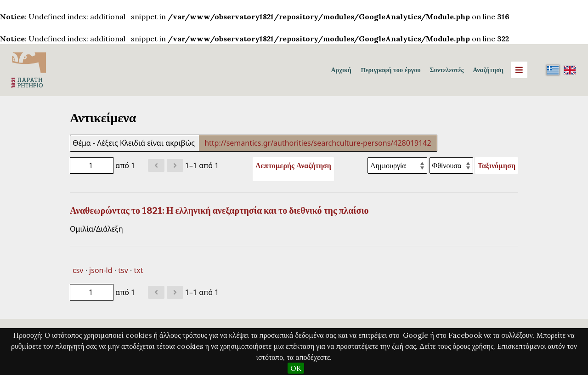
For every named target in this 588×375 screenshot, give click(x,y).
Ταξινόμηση (497, 165)
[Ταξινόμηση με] (397, 165)
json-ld (101, 270)
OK (296, 368)
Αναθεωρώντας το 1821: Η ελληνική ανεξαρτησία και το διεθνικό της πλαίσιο (219, 210)
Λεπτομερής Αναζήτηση (293, 165)
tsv (123, 270)
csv (78, 270)
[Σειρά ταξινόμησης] (451, 165)
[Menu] (519, 70)
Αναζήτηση (488, 70)
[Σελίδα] (92, 165)
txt (138, 270)
